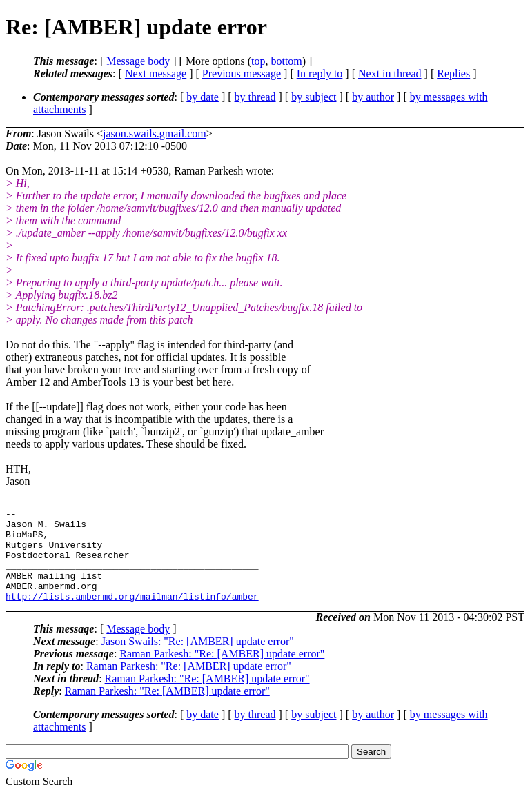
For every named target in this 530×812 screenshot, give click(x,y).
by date (203, 97)
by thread (255, 97)
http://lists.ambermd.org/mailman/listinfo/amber (132, 615)
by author (373, 97)
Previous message (242, 73)
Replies (453, 73)
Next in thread (390, 73)
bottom (286, 61)
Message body (138, 61)
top (258, 61)
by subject (314, 97)
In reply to (320, 73)
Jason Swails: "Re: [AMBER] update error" (198, 660)
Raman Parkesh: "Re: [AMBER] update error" (222, 672)
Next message (156, 73)
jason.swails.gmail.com (155, 133)
